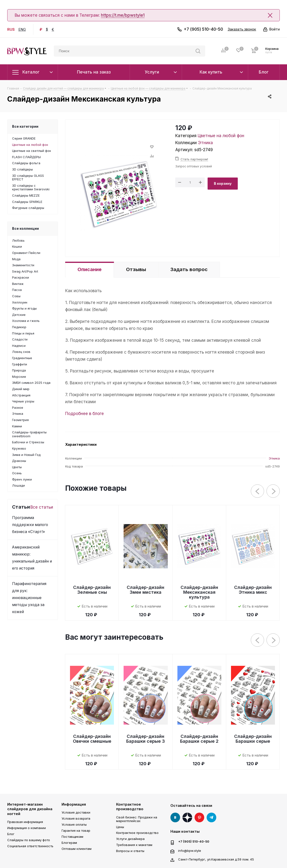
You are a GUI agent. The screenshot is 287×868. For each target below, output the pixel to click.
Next (273, 491)
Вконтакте (175, 817)
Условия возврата (76, 818)
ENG (22, 29)
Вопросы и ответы (130, 851)
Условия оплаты (74, 824)
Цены (120, 827)
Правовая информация (25, 822)
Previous (258, 491)
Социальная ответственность (30, 846)
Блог (11, 834)
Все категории (25, 126)
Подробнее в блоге (84, 414)
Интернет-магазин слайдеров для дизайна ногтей (30, 809)
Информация (74, 804)
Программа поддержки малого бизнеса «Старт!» (30, 525)
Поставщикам (72, 837)
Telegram (211, 817)
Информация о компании (27, 828)
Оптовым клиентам (77, 849)
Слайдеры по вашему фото (29, 840)
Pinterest (199, 817)
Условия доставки (76, 812)
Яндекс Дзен (187, 817)
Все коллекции (25, 228)
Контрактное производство (130, 807)
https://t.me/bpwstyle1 (123, 15)
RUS (11, 29)
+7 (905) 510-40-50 (203, 29)
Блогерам (69, 843)
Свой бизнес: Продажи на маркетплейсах (137, 819)
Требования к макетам (134, 845)
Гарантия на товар (76, 831)
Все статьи (42, 507)
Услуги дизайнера (130, 839)
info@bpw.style (190, 850)
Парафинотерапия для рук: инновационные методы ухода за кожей (29, 598)
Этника (205, 143)
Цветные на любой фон (221, 136)
